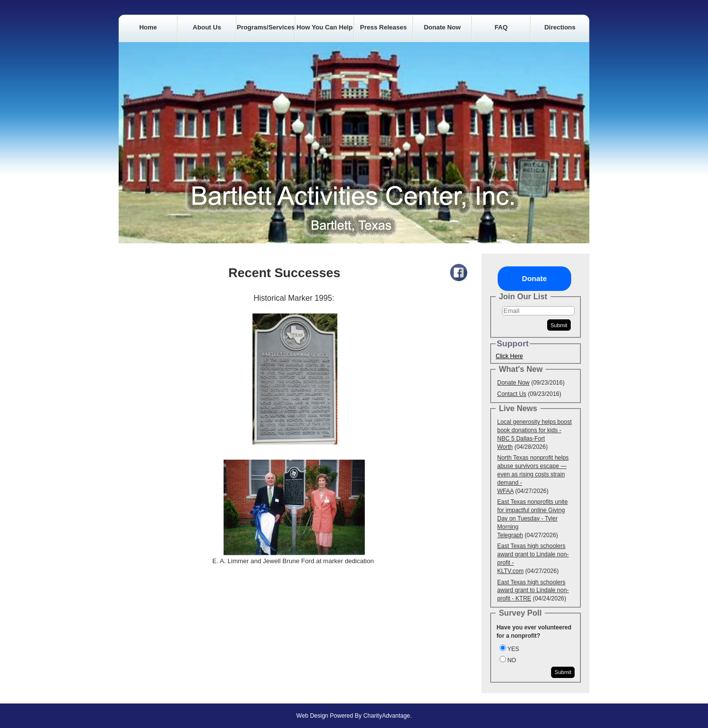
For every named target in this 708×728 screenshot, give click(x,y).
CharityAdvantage (387, 716)
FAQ (501, 27)
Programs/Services (266, 27)
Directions (560, 27)
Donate (535, 278)
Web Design (312, 716)
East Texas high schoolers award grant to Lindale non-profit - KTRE (533, 591)
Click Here (509, 356)
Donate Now (442, 27)
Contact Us (512, 394)
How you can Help (325, 27)
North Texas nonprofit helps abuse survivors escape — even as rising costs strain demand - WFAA (533, 474)
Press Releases (383, 27)
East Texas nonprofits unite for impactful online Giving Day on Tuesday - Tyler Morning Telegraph (532, 518)
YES (513, 649)
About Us (207, 27)
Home (148, 27)
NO (512, 660)
